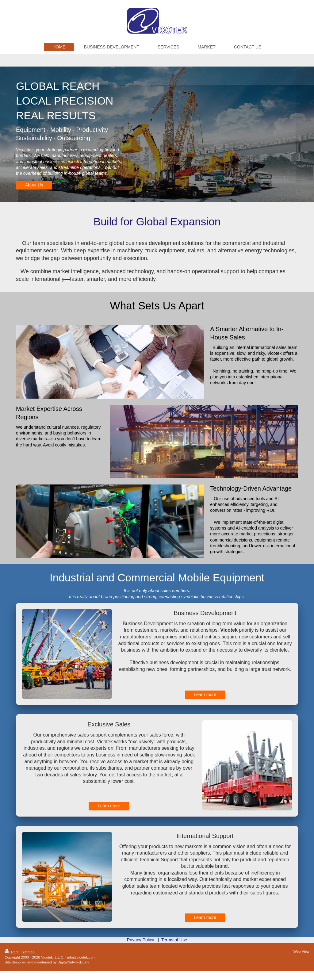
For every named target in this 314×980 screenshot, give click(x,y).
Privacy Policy (141, 940)
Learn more (205, 695)
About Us (34, 185)
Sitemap (28, 952)
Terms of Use (174, 940)
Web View (301, 951)
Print (12, 952)
